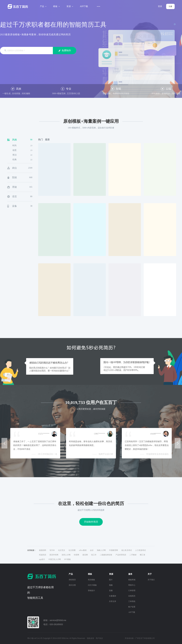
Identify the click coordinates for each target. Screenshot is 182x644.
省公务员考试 (127, 550)
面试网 (85, 555)
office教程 (83, 550)
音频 (111, 591)
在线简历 (132, 596)
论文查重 (72, 550)
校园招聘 (43, 550)
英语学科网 (54, 555)
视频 (111, 585)
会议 (92, 550)
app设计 (42, 559)
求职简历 (72, 580)
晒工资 (143, 555)
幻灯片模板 (92, 585)
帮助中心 (132, 585)
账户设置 (132, 607)
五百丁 (18, 6)
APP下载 (84, 6)
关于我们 (151, 580)
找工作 (94, 555)
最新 (47, 140)
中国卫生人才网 (55, 559)
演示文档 (72, 585)
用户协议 (99, 638)
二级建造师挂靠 (106, 555)
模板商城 (132, 580)
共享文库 (113, 601)
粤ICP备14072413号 (35, 638)
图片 (111, 580)
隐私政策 (91, 638)
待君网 (76, 555)
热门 (41, 140)
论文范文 (62, 550)
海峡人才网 (101, 550)
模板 (56, 6)
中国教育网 (113, 550)
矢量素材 (113, 596)
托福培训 (43, 555)
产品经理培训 (121, 555)
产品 (43, 6)
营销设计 (91, 591)
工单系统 (132, 601)
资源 (69, 6)
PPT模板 (67, 559)
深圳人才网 (66, 555)
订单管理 (132, 591)
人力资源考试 (140, 550)
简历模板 (91, 580)
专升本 (52, 550)
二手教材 (133, 555)
